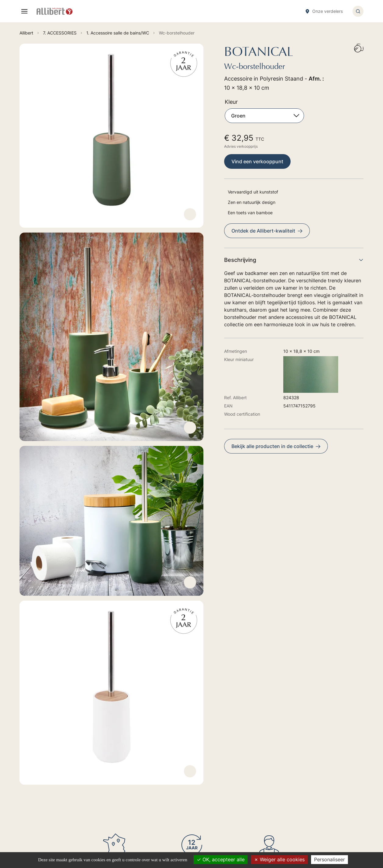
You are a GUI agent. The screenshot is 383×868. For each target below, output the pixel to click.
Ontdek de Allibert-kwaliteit (267, 231)
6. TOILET (195, 773)
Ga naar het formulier (81, 754)
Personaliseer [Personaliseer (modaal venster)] (329, 859)
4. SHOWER (196, 756)
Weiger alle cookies (279, 859)
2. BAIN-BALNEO (201, 748)
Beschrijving (294, 260)
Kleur (231, 102)
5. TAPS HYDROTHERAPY (210, 765)
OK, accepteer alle (221, 859)
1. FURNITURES (200, 739)
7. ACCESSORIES (201, 782)
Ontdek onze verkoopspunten (91, 803)
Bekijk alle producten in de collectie (276, 446)
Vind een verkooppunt (257, 161)
